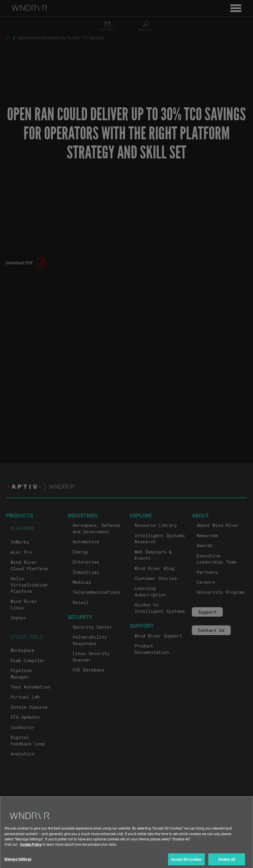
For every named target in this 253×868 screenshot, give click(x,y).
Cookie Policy (31, 850)
